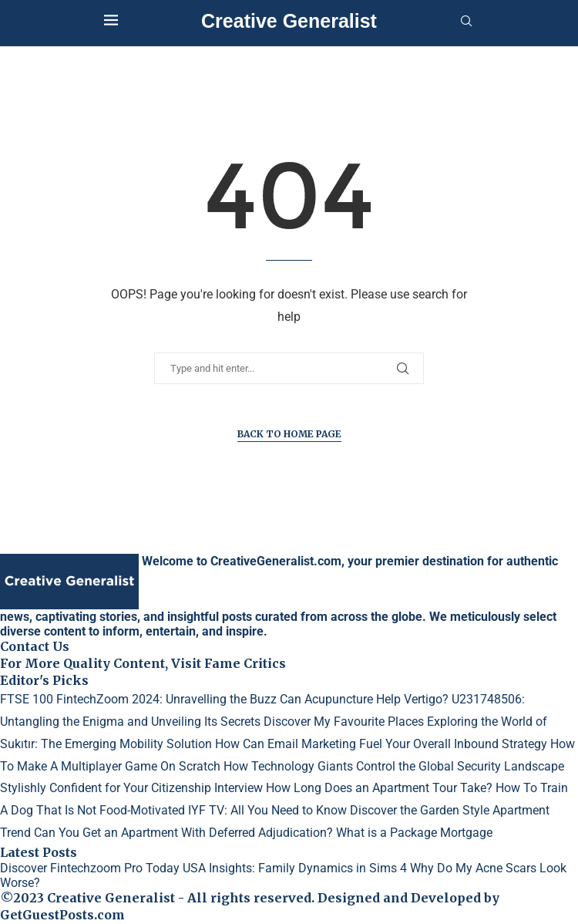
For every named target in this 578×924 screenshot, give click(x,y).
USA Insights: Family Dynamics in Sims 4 (295, 868)
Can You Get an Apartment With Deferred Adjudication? (183, 833)
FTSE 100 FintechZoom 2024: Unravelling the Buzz (138, 699)
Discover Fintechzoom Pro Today (90, 868)
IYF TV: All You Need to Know (267, 810)
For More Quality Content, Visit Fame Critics (143, 663)
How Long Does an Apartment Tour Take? (379, 788)
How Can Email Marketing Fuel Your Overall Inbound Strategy (381, 744)
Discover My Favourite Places (344, 722)
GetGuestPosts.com (62, 915)
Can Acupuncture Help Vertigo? (364, 699)
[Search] (466, 22)
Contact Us (35, 646)
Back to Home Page (289, 434)
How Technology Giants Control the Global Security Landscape (394, 766)
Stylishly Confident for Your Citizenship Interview (131, 788)
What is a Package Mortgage (414, 833)
